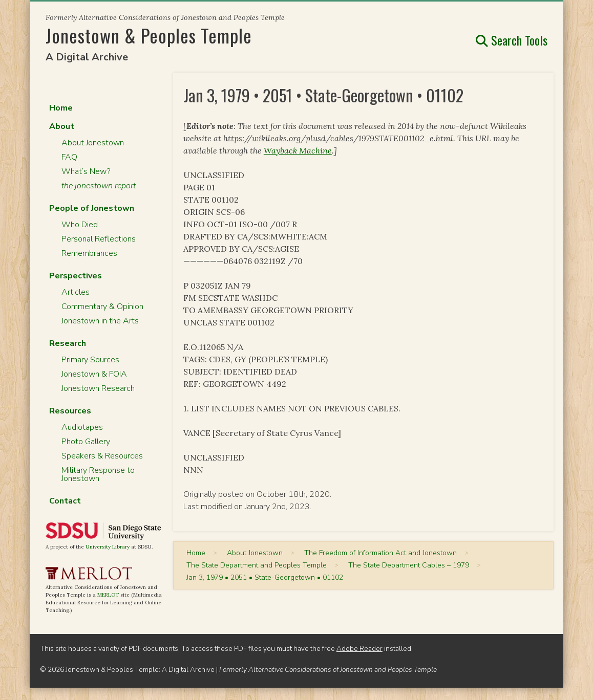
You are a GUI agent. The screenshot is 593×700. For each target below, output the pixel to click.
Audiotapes (82, 427)
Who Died (80, 225)
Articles (76, 292)
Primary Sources (90, 360)
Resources (70, 411)
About (62, 126)
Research (68, 343)
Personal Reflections (99, 239)
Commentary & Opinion (102, 307)
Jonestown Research (98, 388)
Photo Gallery (86, 442)
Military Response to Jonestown (98, 474)
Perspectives (76, 276)
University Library (108, 547)
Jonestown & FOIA (94, 374)
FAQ (69, 157)
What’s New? (86, 171)
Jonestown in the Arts (100, 321)
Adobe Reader (359, 649)
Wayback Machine (298, 150)
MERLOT (108, 595)
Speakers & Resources (102, 456)
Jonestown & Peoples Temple (149, 35)
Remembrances (89, 253)
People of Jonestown (92, 208)
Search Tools (512, 40)
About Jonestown (93, 143)
